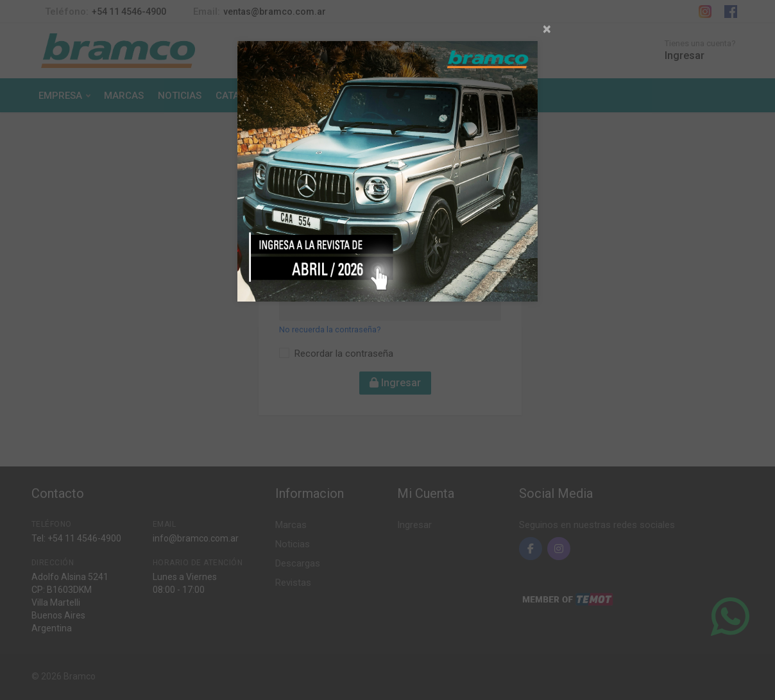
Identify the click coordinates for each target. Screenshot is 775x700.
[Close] (547, 29)
